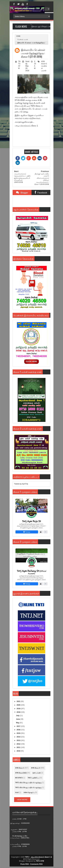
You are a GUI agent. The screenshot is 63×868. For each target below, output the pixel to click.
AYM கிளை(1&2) (21, 773)
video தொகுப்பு (29, 792)
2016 (19, 730)
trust (17, 792)
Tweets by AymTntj (21, 484)
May (18, 723)
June (18, 719)
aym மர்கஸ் (37, 773)
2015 (19, 733)
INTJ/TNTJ (19, 778)
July (18, 716)
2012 (19, 744)
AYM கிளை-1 (20, 768)
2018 (19, 712)
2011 (19, 747)
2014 (19, 737)
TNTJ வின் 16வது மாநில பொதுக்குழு (28, 787)
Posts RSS (25, 864)
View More (22, 800)
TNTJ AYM (40, 861)
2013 (19, 740)
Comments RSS (36, 864)
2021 (19, 701)
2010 (19, 751)
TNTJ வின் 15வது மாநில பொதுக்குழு (28, 783)
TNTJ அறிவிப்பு (33, 778)
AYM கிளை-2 (36, 768)
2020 (19, 705)
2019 (19, 709)
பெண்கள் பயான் (23, 39)
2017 (19, 726)
